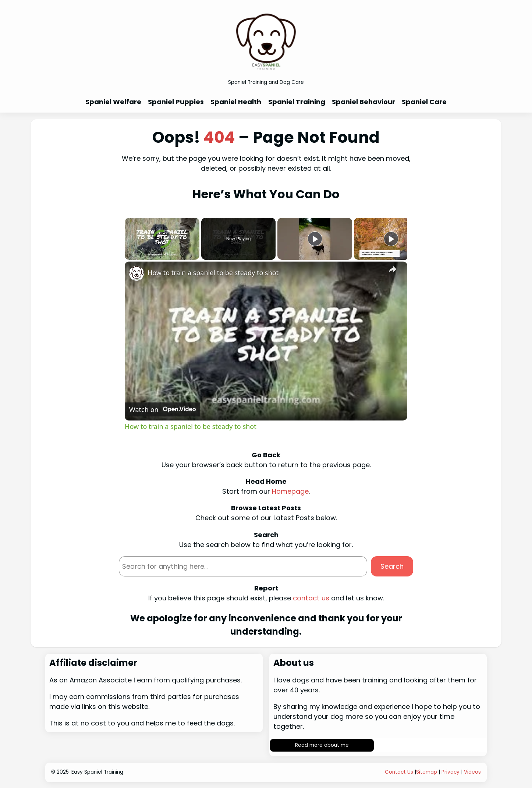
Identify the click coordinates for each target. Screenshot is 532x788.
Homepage (290, 491)
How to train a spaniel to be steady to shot (213, 273)
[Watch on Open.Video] (162, 409)
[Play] (315, 239)
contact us (311, 598)
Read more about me (322, 745)
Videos (472, 772)
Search (392, 566)
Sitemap (427, 772)
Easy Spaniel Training (97, 772)
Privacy (451, 772)
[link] (136, 273)
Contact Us (399, 772)
